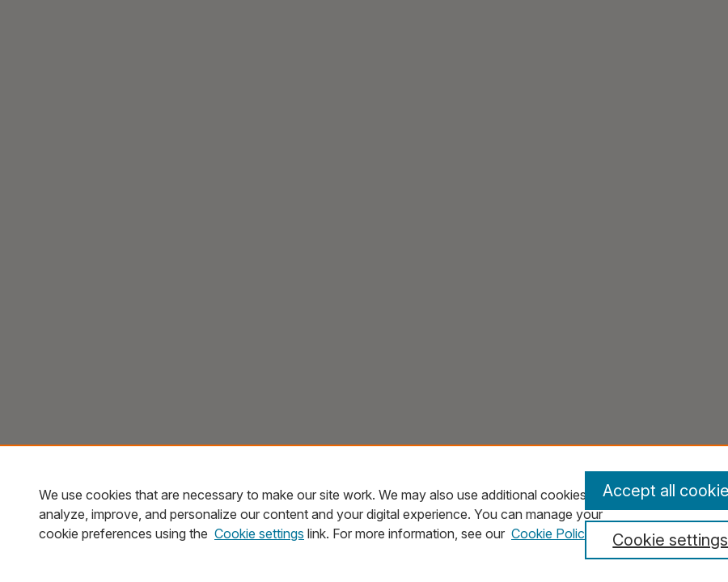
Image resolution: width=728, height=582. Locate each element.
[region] (364, 513)
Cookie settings (259, 533)
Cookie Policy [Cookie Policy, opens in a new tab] (552, 533)
